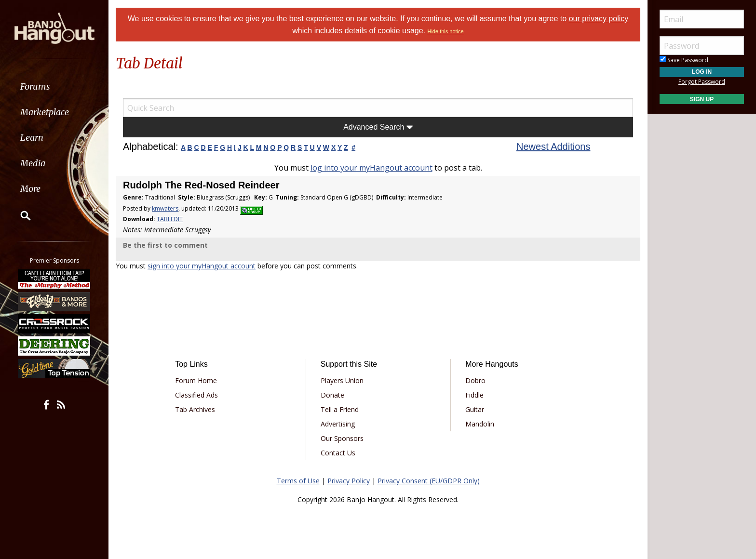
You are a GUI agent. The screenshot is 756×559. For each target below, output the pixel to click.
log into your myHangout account (371, 168)
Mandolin (480, 424)
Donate (332, 395)
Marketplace (45, 112)
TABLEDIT (170, 219)
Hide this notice (445, 31)
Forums (35, 87)
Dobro (475, 380)
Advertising (338, 424)
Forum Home (196, 380)
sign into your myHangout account (202, 266)
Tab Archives (195, 409)
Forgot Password (702, 82)
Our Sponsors (342, 438)
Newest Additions (553, 146)
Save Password (684, 60)
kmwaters (165, 208)
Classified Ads (196, 395)
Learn (32, 138)
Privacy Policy (349, 481)
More (30, 189)
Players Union (342, 380)
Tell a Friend (340, 409)
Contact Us (338, 453)
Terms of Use (298, 481)
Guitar (475, 409)
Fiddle (474, 395)
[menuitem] (54, 87)
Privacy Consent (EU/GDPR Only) (429, 481)
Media (33, 163)
